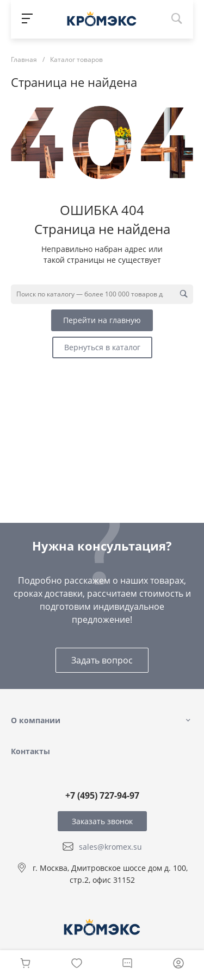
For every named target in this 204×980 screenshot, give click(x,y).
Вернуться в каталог (102, 347)
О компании (36, 720)
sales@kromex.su (110, 847)
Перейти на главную (102, 320)
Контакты (30, 751)
